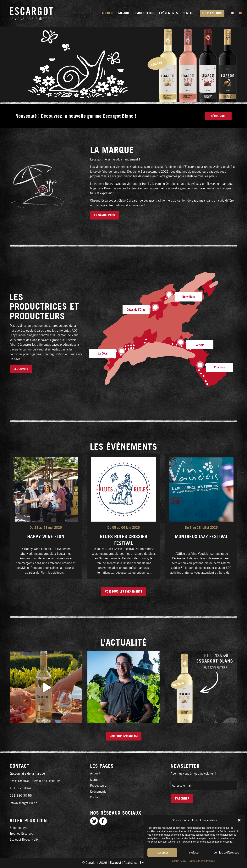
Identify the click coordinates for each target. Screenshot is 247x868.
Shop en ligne (19, 828)
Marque (95, 780)
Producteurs (98, 786)
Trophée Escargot (21, 834)
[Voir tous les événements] (124, 592)
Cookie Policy (179, 861)
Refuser (194, 852)
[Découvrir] (218, 116)
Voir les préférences (226, 852)
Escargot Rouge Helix (24, 840)
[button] (239, 820)
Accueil (95, 773)
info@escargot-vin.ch (23, 803)
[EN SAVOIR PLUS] (104, 215)
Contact (95, 797)
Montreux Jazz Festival (201, 536)
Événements (98, 792)
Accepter (162, 852)
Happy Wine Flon (46, 536)
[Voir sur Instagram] (124, 736)
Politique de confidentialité (201, 861)
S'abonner (182, 798)
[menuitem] (108, 14)
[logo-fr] (31, 14)
